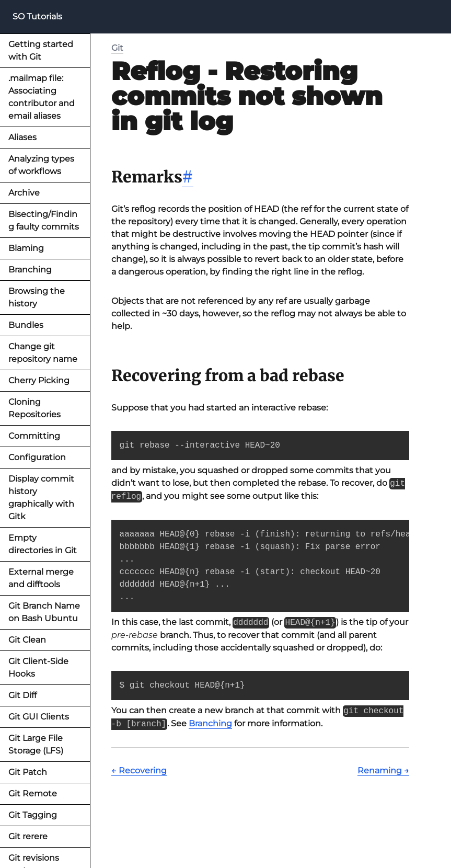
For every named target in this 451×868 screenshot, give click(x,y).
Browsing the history (37, 297)
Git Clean (27, 640)
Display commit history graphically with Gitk (41, 498)
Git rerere (28, 836)
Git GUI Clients (39, 717)
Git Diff (22, 695)
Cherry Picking (39, 380)
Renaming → (383, 770)
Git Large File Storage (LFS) (36, 744)
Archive (24, 193)
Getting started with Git (41, 50)
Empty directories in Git (43, 544)
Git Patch (28, 772)
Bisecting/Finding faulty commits (44, 220)
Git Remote (33, 793)
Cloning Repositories (34, 408)
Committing (34, 436)
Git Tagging (33, 815)
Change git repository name (43, 353)
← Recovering (139, 770)
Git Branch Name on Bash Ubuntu (44, 612)
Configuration (37, 457)
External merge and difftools (41, 578)
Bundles (26, 325)
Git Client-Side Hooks (38, 667)
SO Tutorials (37, 16)
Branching (30, 270)
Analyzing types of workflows (41, 165)
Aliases (22, 137)
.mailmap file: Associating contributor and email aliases (42, 97)
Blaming (26, 248)
